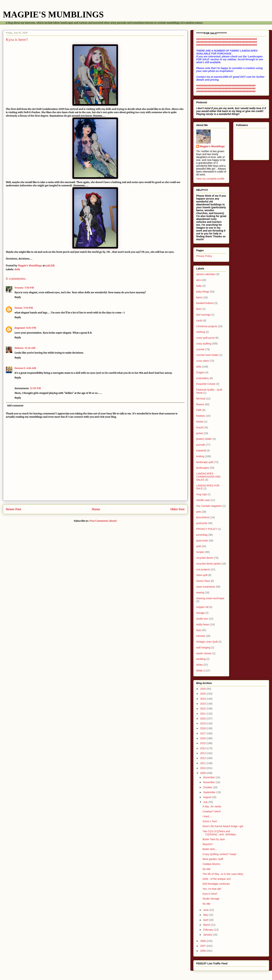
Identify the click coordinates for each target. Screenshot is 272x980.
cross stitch (203, 361)
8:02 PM (31, 328)
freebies (201, 416)
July (206, 802)
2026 (203, 689)
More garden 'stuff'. (213, 859)
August (207, 797)
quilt (199, 546)
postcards (202, 523)
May (206, 915)
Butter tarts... (210, 849)
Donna (18, 308)
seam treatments (206, 587)
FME (199, 410)
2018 (203, 728)
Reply (18, 297)
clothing (201, 332)
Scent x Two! (210, 821)
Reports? (208, 844)
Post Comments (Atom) (103, 521)
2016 (203, 738)
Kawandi (201, 451)
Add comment (15, 406)
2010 (203, 768)
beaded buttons (205, 303)
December (209, 777)
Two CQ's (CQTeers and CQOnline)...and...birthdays (219, 833)
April (206, 920)
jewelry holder (204, 439)
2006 (203, 951)
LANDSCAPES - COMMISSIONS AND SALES (208, 477)
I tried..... (207, 816)
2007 (203, 946)
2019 (203, 723)
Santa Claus (203, 581)
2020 (203, 719)
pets (199, 512)
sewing (200, 593)
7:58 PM (29, 288)
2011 (203, 763)
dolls (17, 269)
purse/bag (202, 535)
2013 (203, 753)
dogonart (20, 328)
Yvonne (19, 288)
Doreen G (20, 368)
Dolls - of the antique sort (217, 879)
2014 (203, 748)
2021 (203, 714)
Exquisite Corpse (206, 384)
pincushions (203, 517)
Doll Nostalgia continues (216, 884)
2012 (203, 758)
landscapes (203, 468)
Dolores (19, 348)
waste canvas (204, 653)
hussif (200, 427)
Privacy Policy (204, 256)
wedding (201, 659)
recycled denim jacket (208, 564)
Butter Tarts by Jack (214, 839)
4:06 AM (31, 368)
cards (199, 320)
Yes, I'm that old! (212, 889)
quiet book (202, 541)
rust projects (203, 569)
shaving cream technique (210, 598)
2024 (203, 699)
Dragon (200, 372)
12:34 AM (30, 348)
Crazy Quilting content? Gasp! (220, 854)
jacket (200, 433)
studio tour (202, 619)
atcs (199, 280)
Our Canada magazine (209, 506)
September (210, 792)
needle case (203, 500)
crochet (200, 349)
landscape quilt (205, 462)
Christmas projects (207, 326)
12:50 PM (35, 388)
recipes (200, 552)
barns (199, 297)
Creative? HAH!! (212, 811)
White (199, 665)
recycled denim (205, 558)
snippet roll (202, 607)
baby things (203, 292)
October (208, 787)
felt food (201, 399)
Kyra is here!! (210, 894)
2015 (203, 743)
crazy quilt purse (205, 338)
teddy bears (203, 624)
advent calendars (206, 274)
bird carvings (203, 315)
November (209, 782)
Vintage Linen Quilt (207, 642)
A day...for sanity (212, 806)
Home (96, 509)
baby (199, 286)
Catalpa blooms (211, 864)
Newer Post (14, 509)
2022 (203, 709)
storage (200, 613)
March (207, 925)
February (209, 930)
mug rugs (201, 494)
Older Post (178, 509)
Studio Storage (211, 899)
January (208, 935)
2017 (203, 733)
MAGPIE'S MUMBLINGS (53, 14)
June (206, 910)
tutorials (201, 636)
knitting (200, 456)
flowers (200, 404)
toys (199, 630)
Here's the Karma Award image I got (223, 826)
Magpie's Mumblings (212, 146)
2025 (203, 694)
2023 (203, 704)
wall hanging (203, 648)
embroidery (203, 378)
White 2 (200, 671)
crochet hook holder (207, 355)
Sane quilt (202, 575)
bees (199, 309)
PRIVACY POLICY (207, 529)
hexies (200, 422)
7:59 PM (28, 308)
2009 (203, 773)
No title (207, 869)
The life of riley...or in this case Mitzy (223, 874)
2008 (203, 941)
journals (201, 445)
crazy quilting (204, 344)
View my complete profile (210, 179)
